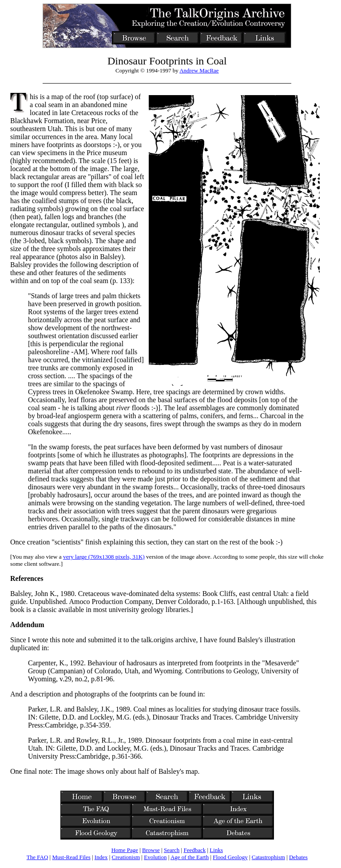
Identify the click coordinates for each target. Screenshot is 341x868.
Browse (151, 850)
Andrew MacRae (199, 70)
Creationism (126, 857)
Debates (298, 857)
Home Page (125, 850)
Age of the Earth (190, 857)
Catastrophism (268, 857)
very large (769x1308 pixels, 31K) (104, 557)
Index (101, 857)
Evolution (155, 857)
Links (216, 850)
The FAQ (38, 857)
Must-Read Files (71, 857)
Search (172, 850)
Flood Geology (230, 857)
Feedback (194, 850)
